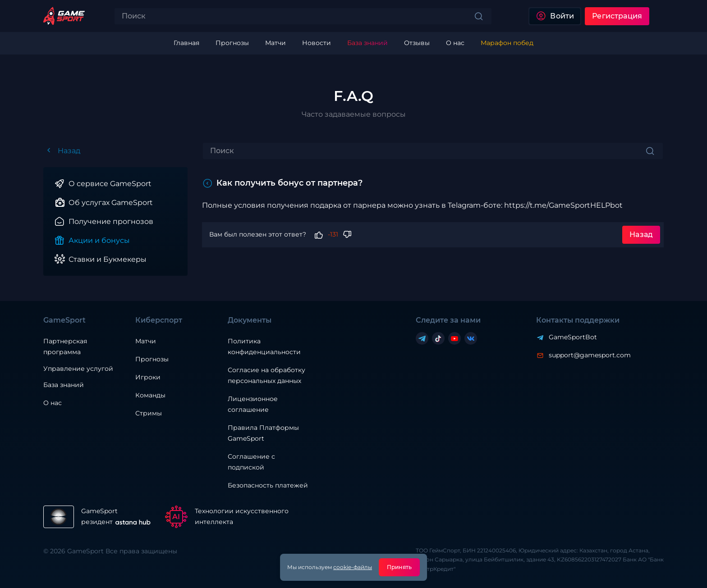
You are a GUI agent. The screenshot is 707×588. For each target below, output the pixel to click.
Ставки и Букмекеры (108, 259)
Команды (150, 395)
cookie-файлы (353, 567)
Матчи (146, 341)
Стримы (149, 413)
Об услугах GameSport (111, 203)
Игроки (148, 377)
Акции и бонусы (99, 240)
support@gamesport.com (590, 355)
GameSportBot (573, 337)
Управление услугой (78, 369)
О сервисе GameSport (110, 184)
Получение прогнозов (111, 221)
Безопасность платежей (268, 485)
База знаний (64, 385)
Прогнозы (152, 359)
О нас (53, 403)
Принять (399, 567)
